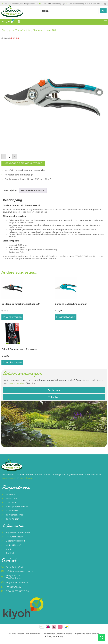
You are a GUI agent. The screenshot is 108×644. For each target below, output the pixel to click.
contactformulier (15, 383)
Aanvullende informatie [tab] (32, 190)
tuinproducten (9, 478)
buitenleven (26, 478)
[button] (106, 21)
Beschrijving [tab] (10, 190)
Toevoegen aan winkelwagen (23, 163)
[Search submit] (103, 11)
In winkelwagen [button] (12, 317)
